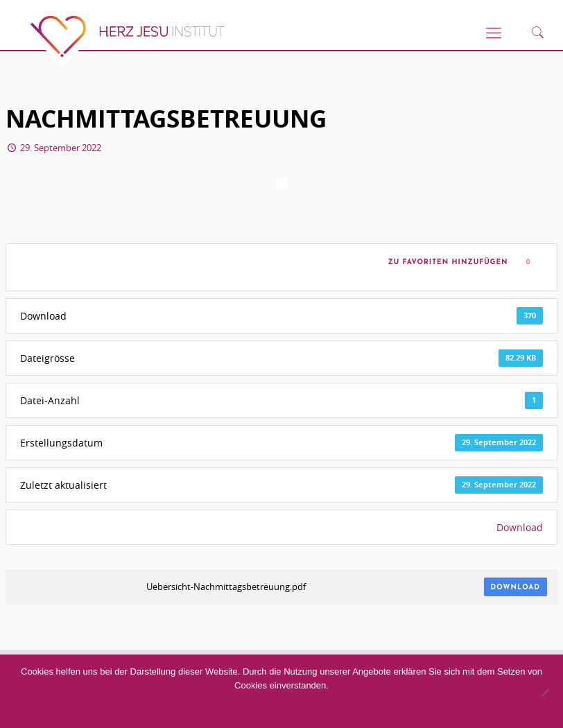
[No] (544, 693)
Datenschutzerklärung (324, 711)
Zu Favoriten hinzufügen (445, 262)
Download (520, 527)
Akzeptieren (219, 711)
